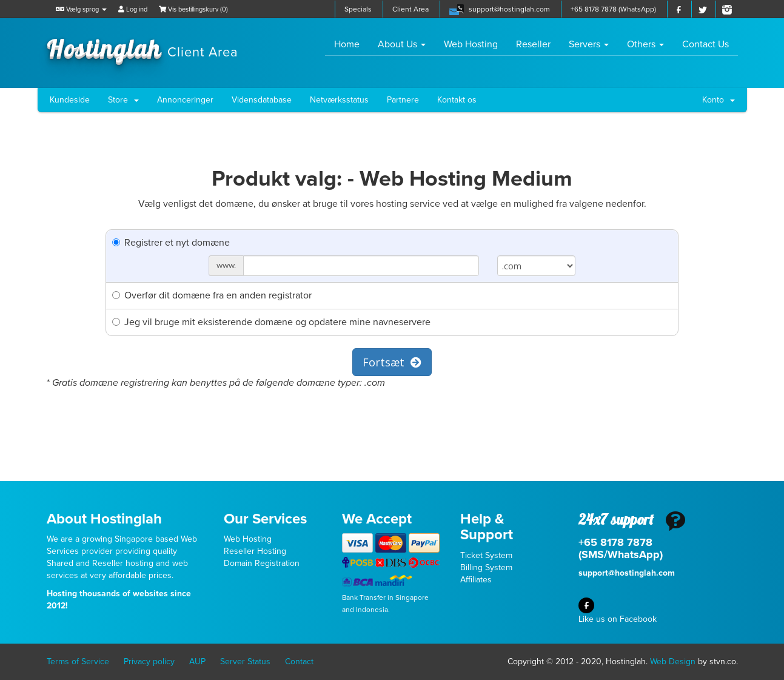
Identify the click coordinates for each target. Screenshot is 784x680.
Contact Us (705, 44)
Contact (299, 661)
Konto (719, 100)
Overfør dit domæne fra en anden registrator (212, 295)
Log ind (133, 9)
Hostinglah (142, 47)
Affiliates (476, 580)
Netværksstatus (339, 100)
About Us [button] (402, 44)
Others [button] (645, 44)
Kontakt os (457, 100)
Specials (358, 9)
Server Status (245, 661)
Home (351, 44)
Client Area (410, 9)
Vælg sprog (81, 9)
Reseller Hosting (255, 551)
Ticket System (486, 555)
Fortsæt (392, 362)
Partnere (403, 100)
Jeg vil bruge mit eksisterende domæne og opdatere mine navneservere (271, 322)
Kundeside (70, 100)
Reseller (533, 44)
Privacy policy (149, 661)
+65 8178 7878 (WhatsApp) (613, 9)
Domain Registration (262, 563)
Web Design (673, 661)
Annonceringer (185, 100)
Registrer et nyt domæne (171, 243)
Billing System (486, 567)
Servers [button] (589, 44)
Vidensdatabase (262, 100)
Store (123, 100)
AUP (197, 661)
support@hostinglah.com (509, 9)
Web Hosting (471, 44)
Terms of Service (78, 661)
